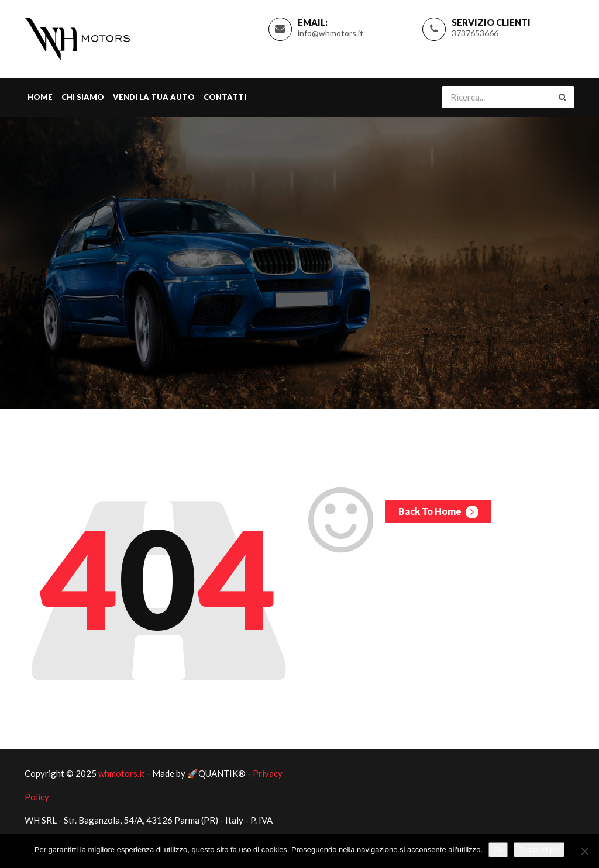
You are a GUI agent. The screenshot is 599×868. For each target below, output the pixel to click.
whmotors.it (122, 773)
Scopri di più (539, 850)
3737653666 (475, 33)
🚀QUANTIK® (216, 773)
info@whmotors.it (331, 33)
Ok (498, 850)
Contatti (225, 97)
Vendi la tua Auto (154, 97)
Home (40, 97)
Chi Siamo (83, 97)
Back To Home (438, 512)
